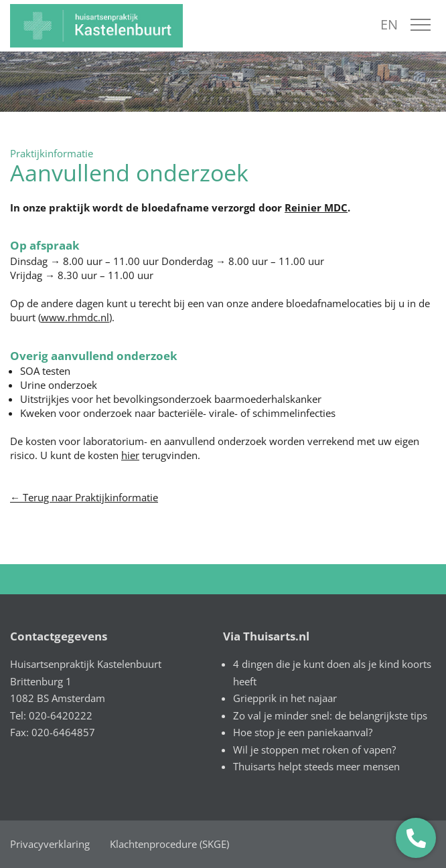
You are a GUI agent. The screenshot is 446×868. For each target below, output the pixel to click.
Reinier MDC (316, 207)
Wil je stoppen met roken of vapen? (314, 750)
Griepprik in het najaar (285, 698)
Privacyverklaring (50, 844)
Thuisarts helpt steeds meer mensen (316, 766)
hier (130, 455)
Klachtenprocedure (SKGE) (169, 844)
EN (389, 24)
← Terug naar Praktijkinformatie (84, 497)
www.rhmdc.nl (75, 317)
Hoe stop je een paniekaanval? (303, 732)
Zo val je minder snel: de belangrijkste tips (330, 715)
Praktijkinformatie (52, 153)
